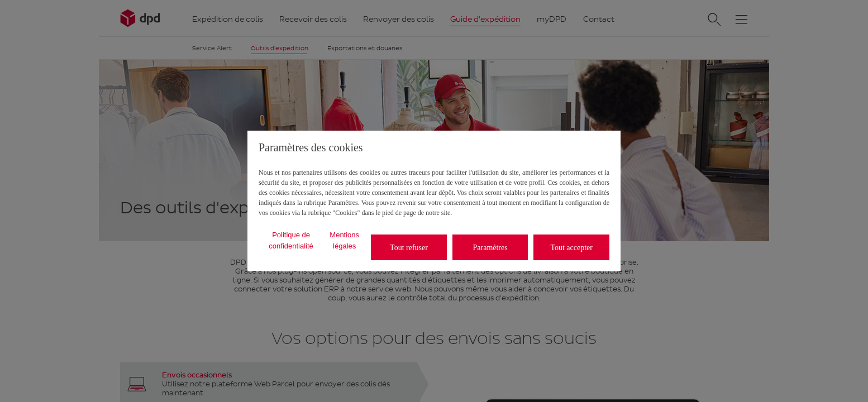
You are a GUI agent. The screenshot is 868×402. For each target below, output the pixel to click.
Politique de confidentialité (291, 240)
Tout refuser (409, 248)
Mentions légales (344, 240)
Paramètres (490, 248)
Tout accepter (571, 248)
